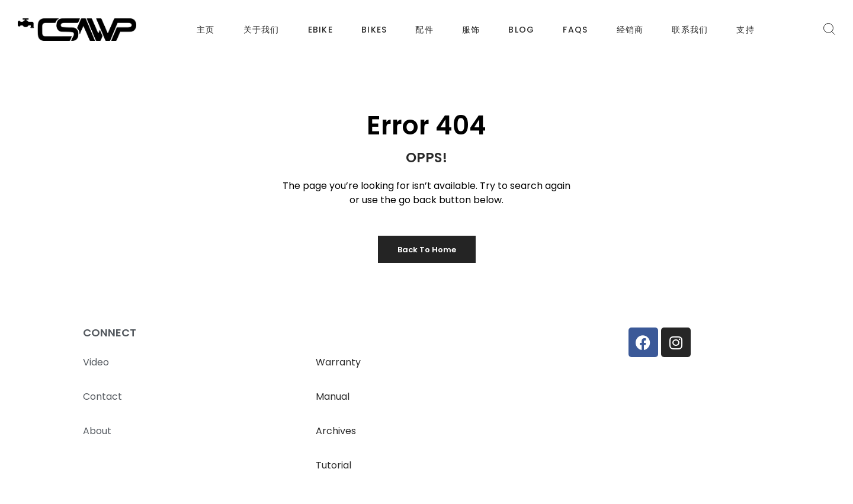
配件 (424, 30)
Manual (333, 397)
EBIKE (320, 30)
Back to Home (427, 250)
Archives (336, 431)
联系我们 (690, 30)
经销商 (630, 30)
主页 (206, 30)
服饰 (471, 30)
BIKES (374, 30)
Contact (102, 397)
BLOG (521, 30)
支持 (745, 30)
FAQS (575, 30)
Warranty (338, 362)
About (97, 431)
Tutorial (333, 465)
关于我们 (262, 30)
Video (96, 362)
